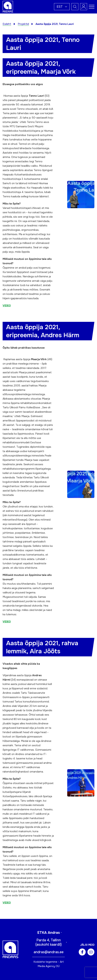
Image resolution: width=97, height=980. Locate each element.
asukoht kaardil (48, 945)
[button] (62, 7)
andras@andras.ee (49, 952)
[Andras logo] (8, 6)
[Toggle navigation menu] (92, 7)
